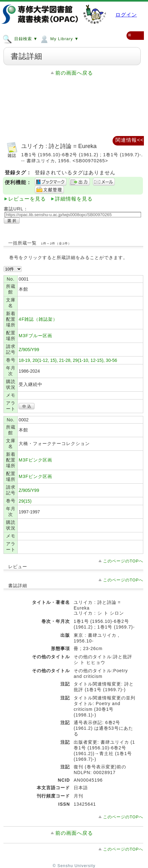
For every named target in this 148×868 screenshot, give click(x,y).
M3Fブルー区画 (35, 336)
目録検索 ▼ (20, 39)
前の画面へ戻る (74, 73)
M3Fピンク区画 (35, 460)
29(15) (25, 501)
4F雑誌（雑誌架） (38, 319)
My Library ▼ (59, 39)
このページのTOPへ (123, 561)
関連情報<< (129, 140)
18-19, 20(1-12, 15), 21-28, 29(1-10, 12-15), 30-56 (68, 360)
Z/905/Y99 (29, 350)
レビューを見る (27, 199)
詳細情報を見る (74, 199)
